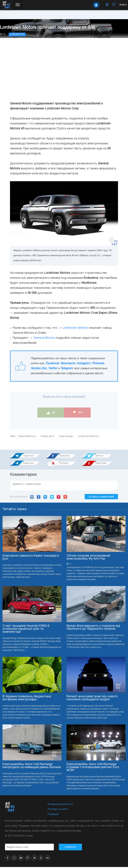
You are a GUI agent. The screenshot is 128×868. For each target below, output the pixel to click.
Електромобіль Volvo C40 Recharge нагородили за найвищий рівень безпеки (32, 767)
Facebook (52, 363)
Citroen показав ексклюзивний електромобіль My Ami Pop (88, 558)
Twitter (53, 368)
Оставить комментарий (101, 498)
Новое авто (47, 436)
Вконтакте (68, 363)
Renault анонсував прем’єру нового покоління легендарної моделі (92, 699)
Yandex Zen (38, 368)
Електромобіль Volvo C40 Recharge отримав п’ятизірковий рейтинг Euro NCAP (93, 768)
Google (65, 498)
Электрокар (66, 436)
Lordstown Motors (75, 328)
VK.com (32, 498)
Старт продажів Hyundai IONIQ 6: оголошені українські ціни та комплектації (26, 630)
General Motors (44, 338)
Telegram (67, 368)
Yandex (59, 498)
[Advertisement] (64, 73)
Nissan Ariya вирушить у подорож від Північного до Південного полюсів (93, 628)
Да (51, 413)
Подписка (70, 848)
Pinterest (98, 363)
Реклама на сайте (58, 810)
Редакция (53, 815)
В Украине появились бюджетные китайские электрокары (27, 699)
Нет (77, 413)
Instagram (83, 363)
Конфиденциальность (60, 805)
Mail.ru (45, 498)
